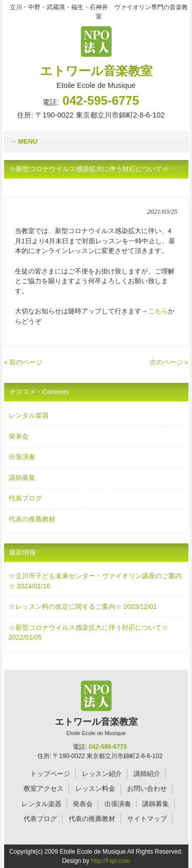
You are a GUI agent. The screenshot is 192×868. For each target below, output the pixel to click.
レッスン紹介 (102, 774)
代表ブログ (25, 498)
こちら (158, 311)
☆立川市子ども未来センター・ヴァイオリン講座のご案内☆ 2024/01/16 (95, 581)
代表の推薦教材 (32, 519)
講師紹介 (147, 774)
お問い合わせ (147, 789)
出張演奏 (22, 457)
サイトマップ (147, 819)
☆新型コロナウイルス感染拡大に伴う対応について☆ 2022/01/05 (89, 633)
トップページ (50, 774)
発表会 (19, 436)
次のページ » (169, 362)
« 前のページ (24, 362)
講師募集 (22, 478)
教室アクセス (44, 789)
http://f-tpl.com (111, 861)
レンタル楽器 (29, 415)
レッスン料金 (95, 789)
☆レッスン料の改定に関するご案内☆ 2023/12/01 (83, 607)
